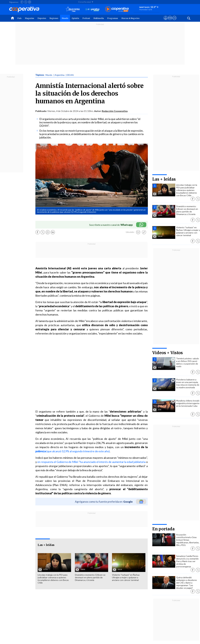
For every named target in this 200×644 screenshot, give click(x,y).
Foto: (40, 146)
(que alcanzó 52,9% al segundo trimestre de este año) (78, 451)
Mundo (65, 18)
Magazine (30, 18)
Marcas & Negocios (130, 18)
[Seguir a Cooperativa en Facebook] (22, 2)
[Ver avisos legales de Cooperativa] (166, 21)
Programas (113, 18)
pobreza (41, 451)
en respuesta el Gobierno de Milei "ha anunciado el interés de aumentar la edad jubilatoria (91, 462)
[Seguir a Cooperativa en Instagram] (30, 2)
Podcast (86, 18)
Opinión (75, 18)
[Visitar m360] (170, 21)
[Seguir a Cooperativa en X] (26, 2)
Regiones (54, 18)
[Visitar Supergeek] (174, 21)
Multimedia (99, 18)
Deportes (42, 18)
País (19, 18)
